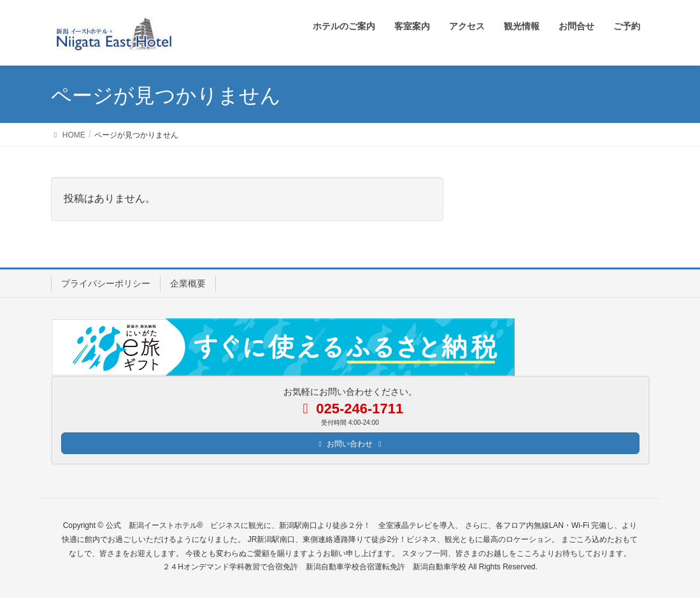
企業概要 (188, 283)
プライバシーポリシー (106, 283)
